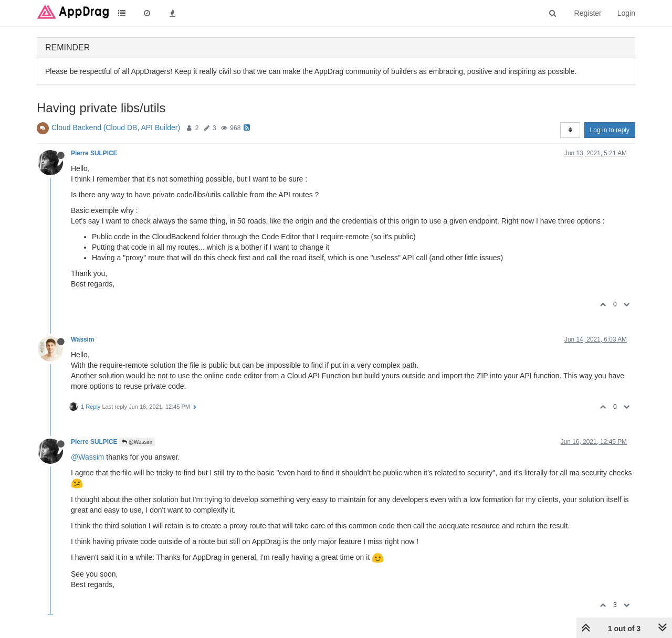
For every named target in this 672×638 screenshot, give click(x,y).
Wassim (83, 339)
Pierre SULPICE (94, 153)
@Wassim (137, 442)
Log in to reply (610, 130)
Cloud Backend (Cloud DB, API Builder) (116, 127)
